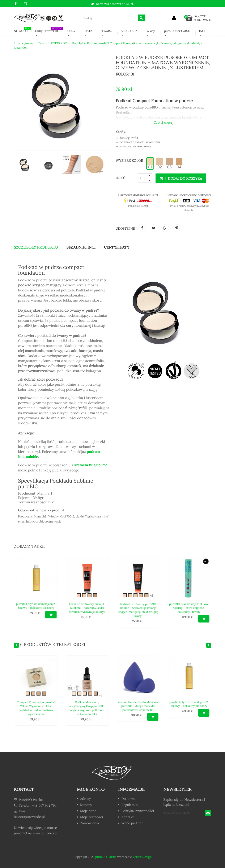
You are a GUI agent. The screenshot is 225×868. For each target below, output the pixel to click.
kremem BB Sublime (91, 465)
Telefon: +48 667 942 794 (35, 806)
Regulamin (130, 805)
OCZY (71, 31)
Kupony (86, 805)
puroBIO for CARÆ (177, 31)
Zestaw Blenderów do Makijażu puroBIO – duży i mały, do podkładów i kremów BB (138, 694)
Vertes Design (142, 857)
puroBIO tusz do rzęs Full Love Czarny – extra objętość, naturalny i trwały (189, 596)
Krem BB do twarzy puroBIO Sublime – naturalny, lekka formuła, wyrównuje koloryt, (87, 596)
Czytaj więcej (164, 122)
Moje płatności (92, 817)
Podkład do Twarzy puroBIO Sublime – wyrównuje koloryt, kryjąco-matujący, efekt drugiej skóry (138, 598)
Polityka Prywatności (138, 811)
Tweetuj (154, 228)
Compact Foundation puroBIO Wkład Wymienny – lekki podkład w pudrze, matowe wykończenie (36, 696)
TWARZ (107, 31)
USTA (88, 31)
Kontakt (128, 817)
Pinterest (177, 228)
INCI (202, 31)
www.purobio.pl (45, 833)
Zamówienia (90, 823)
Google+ (165, 228)
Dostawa (128, 799)
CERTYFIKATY (117, 247)
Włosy (151, 31)
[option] (25, 164)
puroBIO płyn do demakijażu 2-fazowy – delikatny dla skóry (36, 594)
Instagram (25, 4)
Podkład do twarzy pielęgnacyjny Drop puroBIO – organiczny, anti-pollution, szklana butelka (87, 696)
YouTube (20, 4)
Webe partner (132, 823)
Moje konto (91, 789)
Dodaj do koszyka (181, 178)
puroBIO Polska (106, 857)
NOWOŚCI (22, 30)
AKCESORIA (129, 31)
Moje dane (88, 811)
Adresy (86, 799)
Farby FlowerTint (49, 30)
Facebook (16, 4)
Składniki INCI (81, 247)
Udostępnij (142, 228)
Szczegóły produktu (36, 247)
